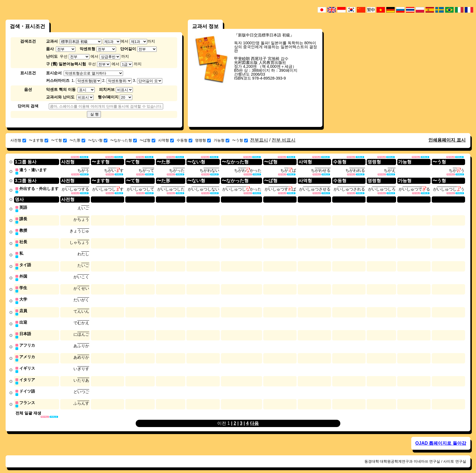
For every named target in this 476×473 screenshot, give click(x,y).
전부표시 (259, 140)
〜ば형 (147, 140)
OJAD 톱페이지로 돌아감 (441, 438)
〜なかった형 (123, 140)
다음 (254, 418)
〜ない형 (98, 140)
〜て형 (59, 140)
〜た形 (77, 140)
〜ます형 (39, 140)
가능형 (221, 140)
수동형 (184, 140)
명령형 (203, 140)
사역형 (166, 140)
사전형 (18, 140)
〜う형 (240, 140)
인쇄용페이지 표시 (447, 140)
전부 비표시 (283, 140)
